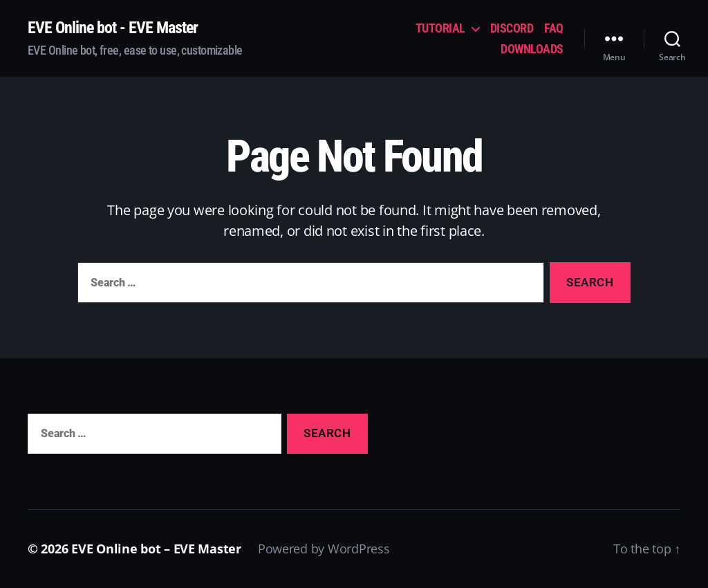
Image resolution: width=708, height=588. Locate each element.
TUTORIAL (440, 28)
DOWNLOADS (532, 49)
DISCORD (512, 28)
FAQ (554, 28)
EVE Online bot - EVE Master (113, 28)
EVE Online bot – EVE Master (156, 549)
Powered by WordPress (324, 549)
